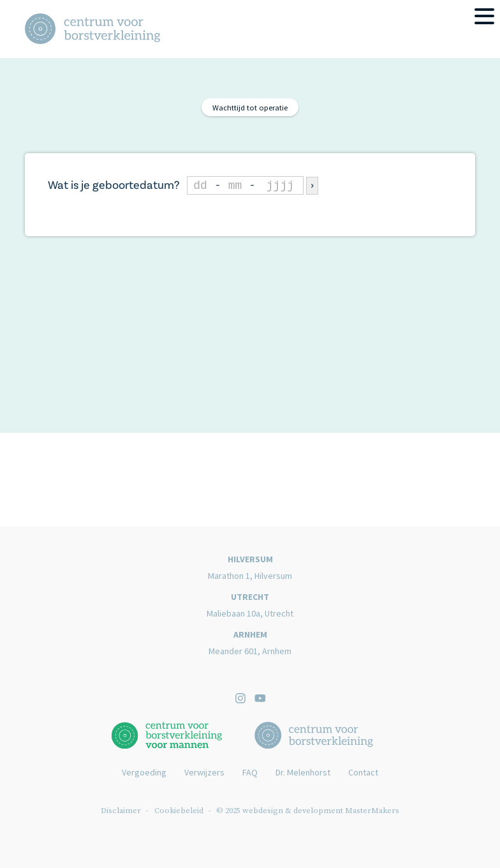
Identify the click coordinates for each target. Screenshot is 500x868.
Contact (363, 772)
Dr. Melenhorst (303, 772)
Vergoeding (144, 772)
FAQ (250, 772)
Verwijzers (204, 772)
